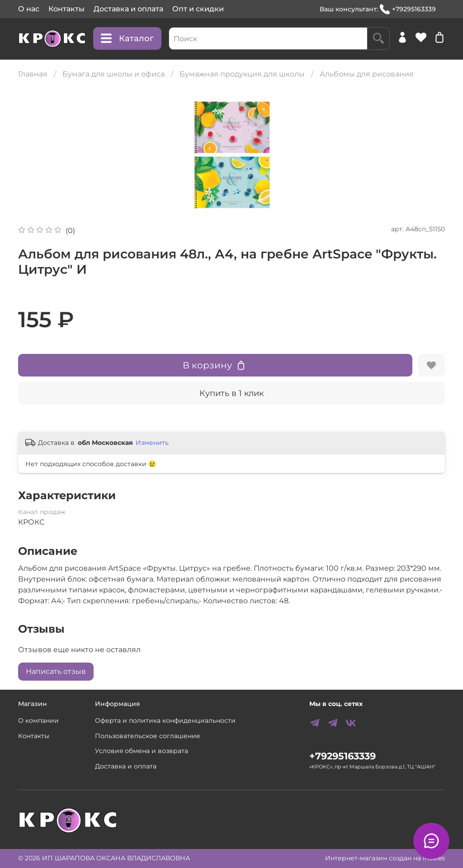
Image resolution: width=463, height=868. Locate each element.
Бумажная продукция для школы (242, 74)
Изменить (152, 443)
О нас (29, 9)
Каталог (127, 38)
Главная (33, 74)
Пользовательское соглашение (148, 736)
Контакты (66, 9)
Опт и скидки (198, 9)
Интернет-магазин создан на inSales (385, 858)
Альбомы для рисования (367, 74)
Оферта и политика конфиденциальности (165, 720)
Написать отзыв (56, 671)
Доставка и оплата (128, 9)
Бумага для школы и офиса (113, 74)
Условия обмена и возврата (142, 751)
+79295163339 (408, 9)
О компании (38, 720)
